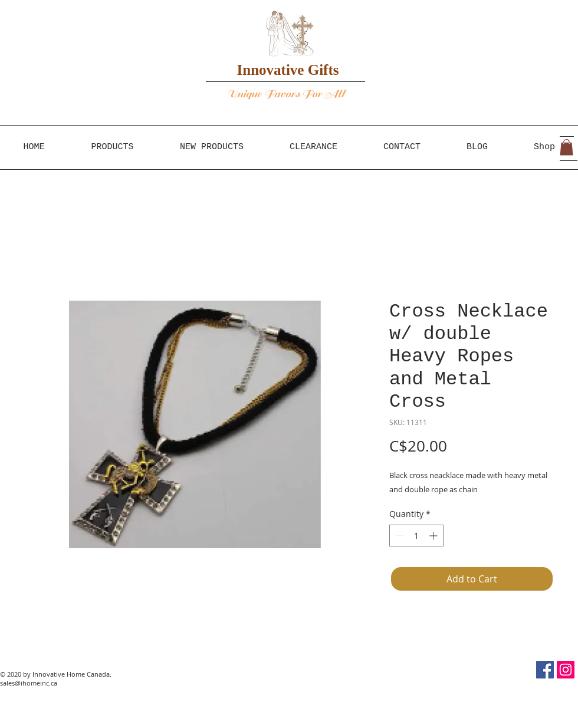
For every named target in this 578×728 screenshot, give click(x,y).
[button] (566, 147)
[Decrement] (398, 536)
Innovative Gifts (288, 70)
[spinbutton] (416, 536)
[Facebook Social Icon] (545, 670)
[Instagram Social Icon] (566, 670)
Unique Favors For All (286, 94)
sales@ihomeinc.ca (29, 683)
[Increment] (434, 536)
